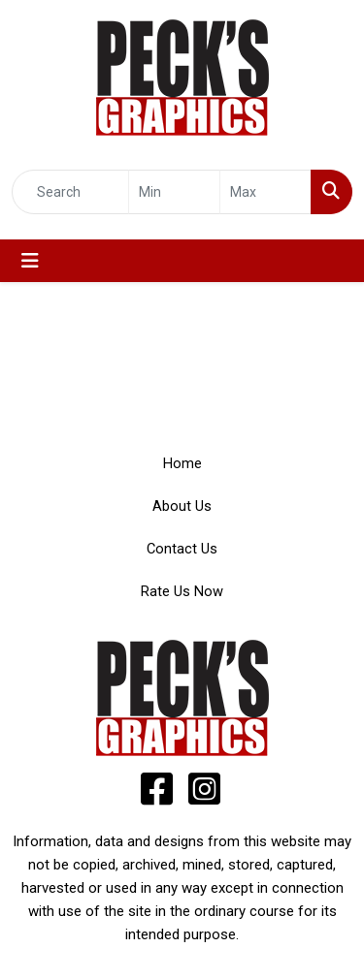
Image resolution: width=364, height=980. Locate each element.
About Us (182, 506)
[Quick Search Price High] (265, 192)
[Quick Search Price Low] (174, 192)
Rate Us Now (182, 591)
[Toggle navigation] (30, 261)
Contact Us (182, 549)
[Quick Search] (70, 192)
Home (182, 463)
